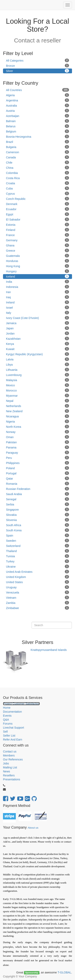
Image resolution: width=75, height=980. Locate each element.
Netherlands (37, 406)
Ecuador (37, 209)
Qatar (37, 478)
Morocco (37, 390)
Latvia (37, 359)
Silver (37, 71)
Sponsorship (32, 973)
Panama (37, 447)
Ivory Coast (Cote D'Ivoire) (37, 318)
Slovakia (37, 515)
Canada (37, 157)
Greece (37, 250)
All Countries (37, 90)
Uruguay (37, 587)
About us (33, 828)
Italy (37, 313)
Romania (37, 484)
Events (7, 716)
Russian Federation (37, 489)
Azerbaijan (37, 116)
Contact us (10, 751)
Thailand (37, 551)
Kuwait (37, 349)
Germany (37, 240)
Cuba (37, 188)
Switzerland (37, 546)
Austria (37, 111)
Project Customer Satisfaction (21, 704)
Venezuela (37, 592)
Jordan (37, 333)
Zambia (37, 603)
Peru (37, 458)
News (6, 771)
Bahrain (37, 121)
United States (37, 582)
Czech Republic (37, 199)
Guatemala (37, 256)
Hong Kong (37, 266)
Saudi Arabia (37, 494)
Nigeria (37, 421)
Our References (13, 759)
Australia (37, 105)
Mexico (37, 385)
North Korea (37, 427)
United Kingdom (37, 577)
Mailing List (10, 767)
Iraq (37, 297)
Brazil (37, 142)
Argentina (37, 100)
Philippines (37, 463)
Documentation (12, 712)
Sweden (37, 541)
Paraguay (37, 452)
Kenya (37, 344)
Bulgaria (37, 147)
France (37, 235)
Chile (37, 162)
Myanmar (37, 395)
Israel (37, 307)
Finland (37, 230)
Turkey (37, 561)
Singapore (37, 509)
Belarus (37, 126)
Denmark (37, 204)
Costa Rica (37, 178)
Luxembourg (37, 375)
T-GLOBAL (64, 972)
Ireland (37, 302)
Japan (37, 328)
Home (7, 708)
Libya (37, 364)
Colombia (37, 173)
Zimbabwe (37, 608)
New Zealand (37, 411)
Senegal (37, 499)
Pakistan (37, 442)
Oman (37, 437)
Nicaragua (37, 416)
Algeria (37, 95)
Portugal (37, 473)
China (37, 168)
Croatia (37, 183)
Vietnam (37, 597)
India (37, 282)
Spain (37, 535)
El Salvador (37, 219)
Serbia (37, 504)
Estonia (37, 225)
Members (9, 755)
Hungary (37, 271)
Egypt (37, 214)
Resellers (9, 775)
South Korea (37, 530)
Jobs (6, 763)
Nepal (37, 401)
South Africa (37, 525)
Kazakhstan (37, 338)
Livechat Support (13, 728)
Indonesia (37, 287)
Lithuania (37, 370)
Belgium (37, 131)
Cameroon (37, 152)
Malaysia (37, 380)
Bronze (37, 66)
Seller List (9, 736)
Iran (37, 292)
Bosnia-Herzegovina (37, 136)
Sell (5, 732)
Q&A (6, 720)
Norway (37, 432)
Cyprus (37, 193)
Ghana (37, 245)
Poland (37, 468)
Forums (8, 724)
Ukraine (37, 566)
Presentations (12, 779)
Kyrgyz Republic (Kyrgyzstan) (37, 354)
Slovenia (37, 520)
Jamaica (37, 323)
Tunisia (37, 556)
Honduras (37, 261)
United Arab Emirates (37, 572)
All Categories (37, 60)
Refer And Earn (13, 740)
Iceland (37, 276)
